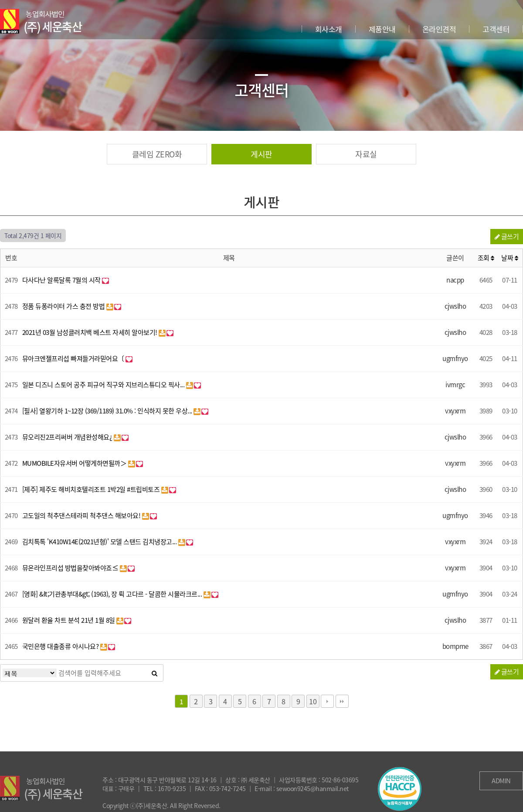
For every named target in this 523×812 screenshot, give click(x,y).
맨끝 (342, 701)
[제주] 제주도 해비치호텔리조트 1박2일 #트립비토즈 (92, 489)
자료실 (366, 154)
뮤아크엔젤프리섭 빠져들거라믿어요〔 (74, 358)
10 (313, 701)
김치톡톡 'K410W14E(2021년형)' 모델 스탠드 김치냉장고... (100, 542)
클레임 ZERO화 (157, 154)
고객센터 (496, 29)
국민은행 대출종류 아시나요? (61, 646)
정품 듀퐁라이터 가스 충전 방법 (64, 306)
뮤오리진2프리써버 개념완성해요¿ (68, 437)
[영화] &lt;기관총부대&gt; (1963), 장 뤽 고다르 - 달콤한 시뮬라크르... (113, 594)
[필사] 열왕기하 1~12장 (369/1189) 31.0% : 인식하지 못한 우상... (108, 411)
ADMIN (501, 781)
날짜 (509, 258)
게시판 (261, 154)
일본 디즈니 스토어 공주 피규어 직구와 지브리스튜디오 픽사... (104, 385)
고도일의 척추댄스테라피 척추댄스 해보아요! (82, 515)
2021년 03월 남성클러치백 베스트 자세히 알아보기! (91, 332)
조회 (486, 258)
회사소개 (329, 29)
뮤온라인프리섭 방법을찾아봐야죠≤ (71, 568)
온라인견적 (439, 29)
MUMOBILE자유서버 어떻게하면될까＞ (75, 463)
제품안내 (382, 29)
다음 (327, 701)
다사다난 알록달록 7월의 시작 (62, 280)
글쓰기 (507, 236)
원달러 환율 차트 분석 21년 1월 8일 (70, 620)
